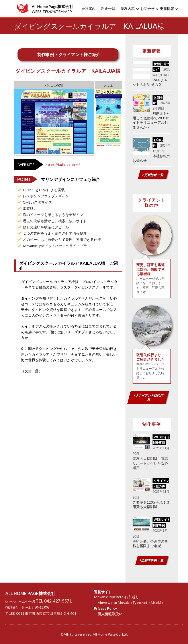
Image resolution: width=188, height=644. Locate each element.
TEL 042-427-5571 (54, 601)
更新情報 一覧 (153, 175)
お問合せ (147, 9)
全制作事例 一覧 (152, 560)
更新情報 (167, 9)
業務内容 (128, 9)
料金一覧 (108, 9)
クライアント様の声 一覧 (149, 397)
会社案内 (88, 9)
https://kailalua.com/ (63, 164)
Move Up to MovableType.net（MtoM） (131, 602)
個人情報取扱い (110, 614)
